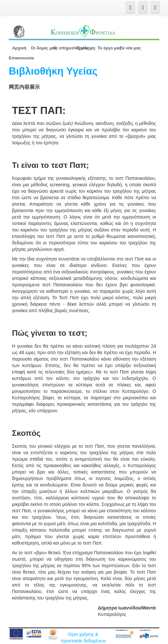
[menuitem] (19, 48)
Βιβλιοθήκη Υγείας (53, 71)
